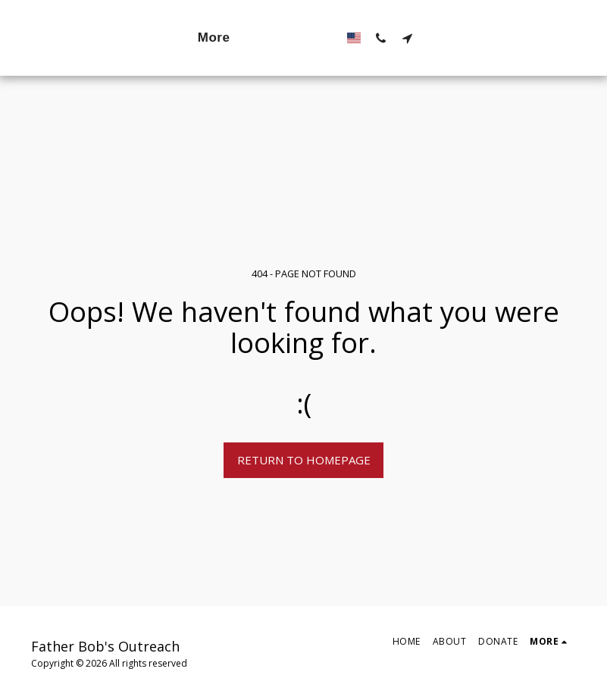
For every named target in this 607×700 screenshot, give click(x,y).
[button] (454, 38)
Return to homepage (304, 460)
